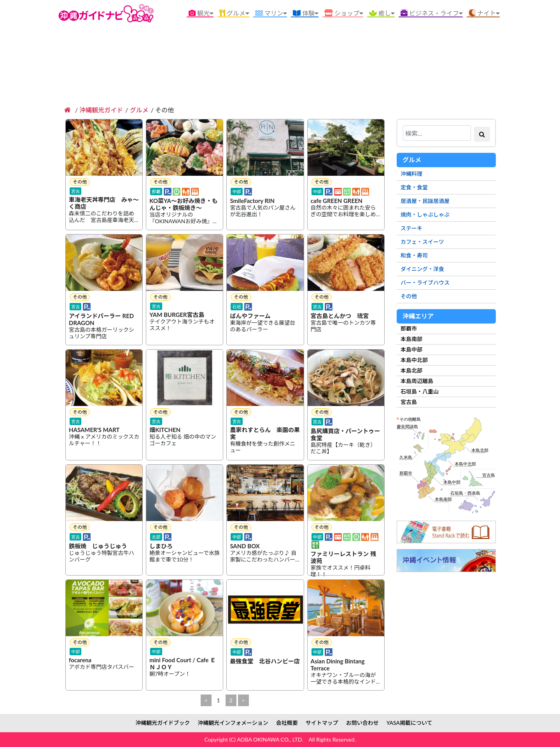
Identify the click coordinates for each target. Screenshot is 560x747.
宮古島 (409, 402)
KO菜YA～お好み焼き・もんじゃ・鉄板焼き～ (184, 205)
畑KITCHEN (165, 430)
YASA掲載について (409, 723)
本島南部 (411, 339)
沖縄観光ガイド (101, 110)
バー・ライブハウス (425, 283)
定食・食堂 (414, 187)
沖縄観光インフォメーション (233, 723)
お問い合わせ (362, 723)
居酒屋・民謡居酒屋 (425, 201)
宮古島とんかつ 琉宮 (340, 316)
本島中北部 (414, 360)
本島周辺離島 (417, 381)
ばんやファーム (250, 316)
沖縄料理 (411, 174)
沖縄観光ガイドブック (163, 723)
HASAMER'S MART (94, 430)
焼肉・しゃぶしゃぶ (425, 214)
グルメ (139, 110)
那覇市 (409, 328)
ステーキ (411, 228)
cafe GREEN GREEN (337, 201)
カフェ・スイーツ (422, 242)
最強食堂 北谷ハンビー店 (265, 661)
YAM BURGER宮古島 (177, 315)
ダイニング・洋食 (422, 269)
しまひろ (161, 546)
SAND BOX (245, 546)
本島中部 (411, 349)
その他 (409, 296)
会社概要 (287, 723)
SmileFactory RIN (252, 201)
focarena (80, 660)
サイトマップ (322, 723)
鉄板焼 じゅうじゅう (98, 546)
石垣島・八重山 (420, 391)
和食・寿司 (414, 255)
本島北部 (411, 370)
